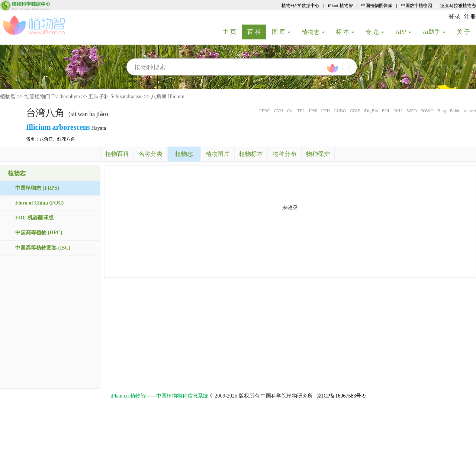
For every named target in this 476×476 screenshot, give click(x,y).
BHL (399, 111)
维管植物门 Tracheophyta (52, 97)
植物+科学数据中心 (301, 6)
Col (290, 111)
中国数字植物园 (416, 6)
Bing (442, 111)
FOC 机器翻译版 (34, 218)
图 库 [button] (281, 32)
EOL (386, 111)
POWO (427, 111)
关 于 (466, 32)
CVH (279, 111)
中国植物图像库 (377, 6)
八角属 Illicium (168, 97)
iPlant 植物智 (340, 6)
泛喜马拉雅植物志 (458, 6)
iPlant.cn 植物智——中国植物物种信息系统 (159, 396)
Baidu (455, 111)
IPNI (313, 111)
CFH (326, 111)
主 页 (232, 32)
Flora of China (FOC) (39, 203)
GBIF (355, 111)
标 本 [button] (345, 32)
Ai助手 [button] (434, 32)
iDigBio (371, 111)
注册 (470, 17)
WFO (412, 111)
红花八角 (66, 139)
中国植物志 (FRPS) (37, 188)
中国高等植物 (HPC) (39, 233)
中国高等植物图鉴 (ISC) (43, 248)
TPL (301, 111)
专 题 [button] (375, 32)
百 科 (257, 32)
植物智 (8, 97)
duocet (470, 111)
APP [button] (403, 32)
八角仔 (46, 139)
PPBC (265, 111)
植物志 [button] (313, 32)
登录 (454, 17)
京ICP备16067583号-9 (341, 396)
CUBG (340, 111)
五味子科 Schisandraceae (116, 97)
